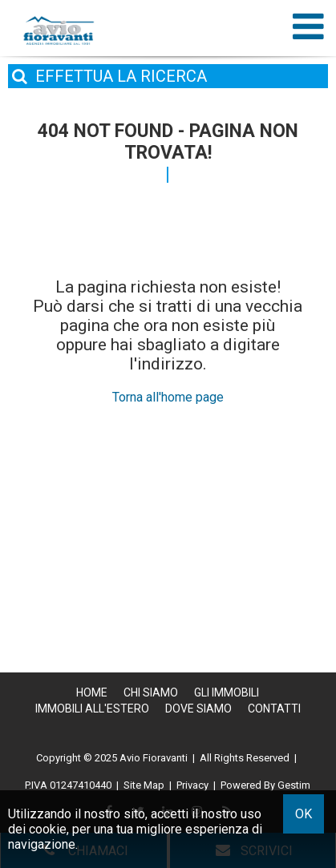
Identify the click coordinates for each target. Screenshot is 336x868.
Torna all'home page (168, 397)
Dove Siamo (198, 709)
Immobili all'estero (92, 709)
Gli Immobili (227, 692)
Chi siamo (151, 692)
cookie (48, 829)
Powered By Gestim (265, 785)
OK (304, 814)
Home (92, 692)
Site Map (144, 785)
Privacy (192, 785)
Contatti (274, 709)
